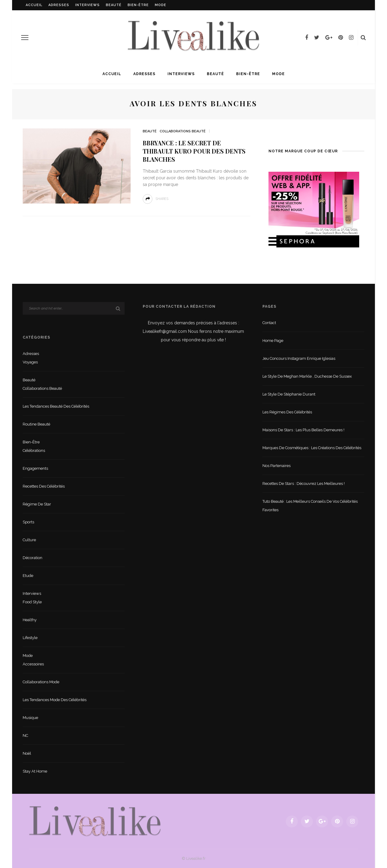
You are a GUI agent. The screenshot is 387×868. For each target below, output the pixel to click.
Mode (161, 5)
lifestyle (30, 638)
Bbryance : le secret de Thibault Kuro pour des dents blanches (194, 151)
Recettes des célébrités (44, 486)
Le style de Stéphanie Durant (289, 394)
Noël (27, 753)
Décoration (33, 558)
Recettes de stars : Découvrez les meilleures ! (304, 484)
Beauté (114, 5)
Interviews (88, 5)
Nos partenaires (276, 466)
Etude (28, 576)
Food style (32, 602)
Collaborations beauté (183, 131)
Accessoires (33, 664)
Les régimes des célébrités (287, 412)
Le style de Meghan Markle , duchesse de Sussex (307, 376)
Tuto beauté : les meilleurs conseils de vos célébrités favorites (310, 506)
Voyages (30, 362)
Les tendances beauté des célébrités (56, 406)
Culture (29, 540)
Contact (269, 323)
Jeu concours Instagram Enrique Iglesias (299, 358)
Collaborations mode (41, 682)
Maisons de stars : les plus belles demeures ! (303, 430)
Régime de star (37, 504)
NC (25, 735)
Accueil (34, 5)
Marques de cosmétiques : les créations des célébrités (312, 448)
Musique (30, 718)
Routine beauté (36, 424)
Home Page (273, 341)
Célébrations (34, 451)
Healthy (30, 620)
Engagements (35, 468)
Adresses (59, 5)
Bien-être (138, 5)
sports (28, 522)
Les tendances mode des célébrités (55, 700)
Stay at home (35, 771)
